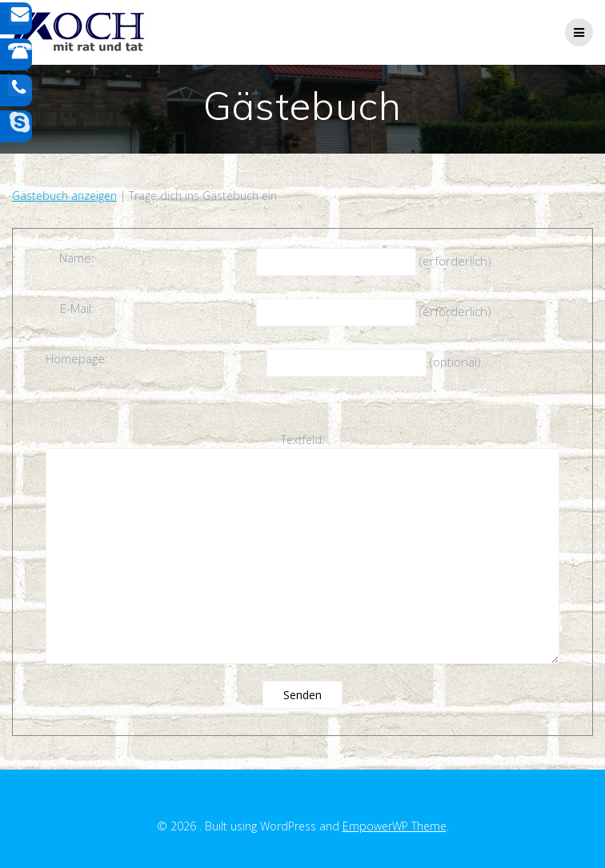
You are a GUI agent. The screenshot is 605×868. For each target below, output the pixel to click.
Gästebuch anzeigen (64, 196)
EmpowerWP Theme (395, 826)
